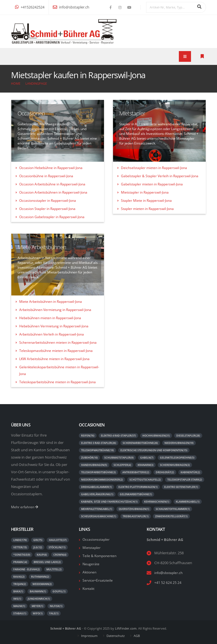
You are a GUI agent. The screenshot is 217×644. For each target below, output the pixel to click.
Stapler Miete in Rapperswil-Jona (146, 201)
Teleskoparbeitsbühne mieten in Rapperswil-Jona (57, 382)
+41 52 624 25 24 (168, 583)
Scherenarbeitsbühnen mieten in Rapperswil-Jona (58, 342)
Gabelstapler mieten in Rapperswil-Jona (152, 184)
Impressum (89, 636)
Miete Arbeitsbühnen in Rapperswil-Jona (51, 302)
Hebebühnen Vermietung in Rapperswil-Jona (54, 326)
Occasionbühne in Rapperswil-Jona (46, 176)
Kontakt (89, 589)
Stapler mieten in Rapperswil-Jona (147, 209)
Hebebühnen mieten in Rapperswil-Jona (50, 318)
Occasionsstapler (97, 539)
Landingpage (36, 83)
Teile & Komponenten (101, 556)
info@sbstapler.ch (71, 7)
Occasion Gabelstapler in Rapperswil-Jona (52, 217)
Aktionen (90, 572)
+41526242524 (30, 7)
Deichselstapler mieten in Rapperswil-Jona (154, 168)
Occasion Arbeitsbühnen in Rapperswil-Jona (53, 192)
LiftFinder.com (126, 628)
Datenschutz (116, 636)
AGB (137, 636)
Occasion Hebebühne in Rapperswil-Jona (51, 168)
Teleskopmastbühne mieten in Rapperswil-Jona (56, 351)
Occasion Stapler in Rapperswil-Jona (47, 209)
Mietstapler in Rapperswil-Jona (145, 192)
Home (16, 83)
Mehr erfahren (25, 507)
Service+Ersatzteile (98, 580)
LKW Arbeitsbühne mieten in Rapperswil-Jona (54, 359)
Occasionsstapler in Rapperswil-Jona (48, 201)
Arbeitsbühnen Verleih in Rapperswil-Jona (52, 334)
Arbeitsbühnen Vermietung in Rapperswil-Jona (55, 310)
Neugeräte (91, 564)
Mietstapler (92, 548)
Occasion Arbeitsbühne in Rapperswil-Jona (52, 184)
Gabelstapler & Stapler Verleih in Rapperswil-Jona (160, 176)
